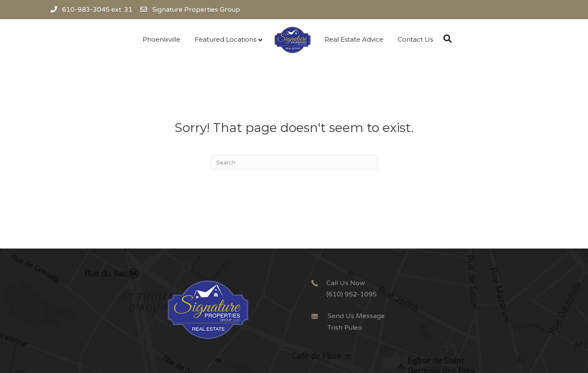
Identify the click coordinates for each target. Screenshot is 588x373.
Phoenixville (161, 39)
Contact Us (415, 39)
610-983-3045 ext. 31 (91, 10)
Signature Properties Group (196, 10)
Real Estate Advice (354, 39)
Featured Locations (225, 39)
